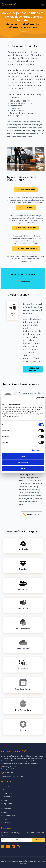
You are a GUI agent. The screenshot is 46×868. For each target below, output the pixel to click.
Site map (6, 823)
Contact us (24, 281)
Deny (23, 468)
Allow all (23, 456)
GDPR (5, 800)
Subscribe (38, 840)
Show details (36, 450)
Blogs (5, 812)
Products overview (10, 816)
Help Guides (7, 804)
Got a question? (31, 514)
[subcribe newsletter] (16, 840)
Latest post (7, 809)
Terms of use (8, 797)
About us (6, 786)
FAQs (5, 819)
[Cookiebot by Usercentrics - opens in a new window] (36, 398)
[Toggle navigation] (43, 5)
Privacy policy (8, 793)
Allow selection (23, 462)
